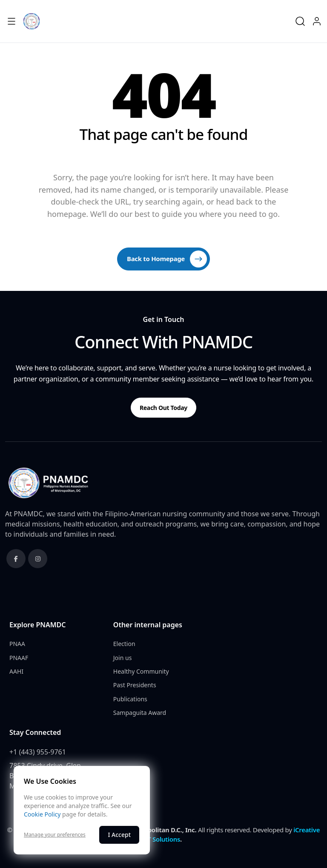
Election (124, 644)
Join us (123, 658)
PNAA (17, 644)
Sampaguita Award (140, 713)
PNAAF (19, 658)
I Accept (119, 835)
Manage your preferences (55, 835)
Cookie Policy (42, 814)
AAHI (16, 671)
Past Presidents (135, 685)
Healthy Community (141, 671)
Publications (130, 699)
